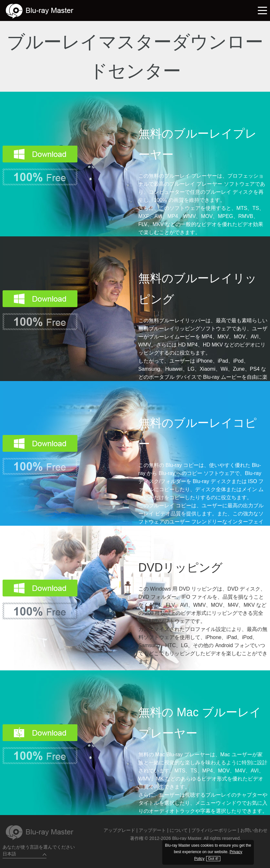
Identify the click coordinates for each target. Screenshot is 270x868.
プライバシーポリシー (214, 830)
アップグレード (119, 830)
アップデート (152, 830)
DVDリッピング (180, 568)
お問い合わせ (254, 830)
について (179, 830)
